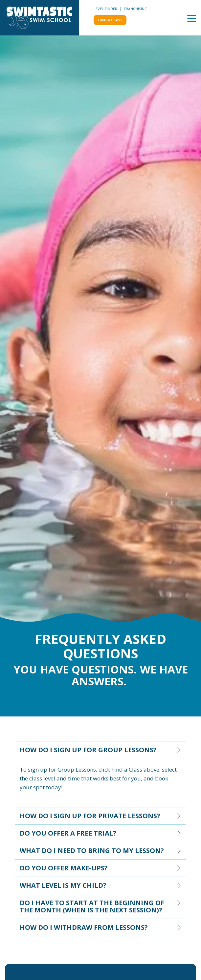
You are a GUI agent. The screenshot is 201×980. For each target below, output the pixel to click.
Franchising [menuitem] (136, 9)
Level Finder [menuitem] (105, 9)
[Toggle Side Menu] (192, 18)
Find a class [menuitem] (110, 20)
